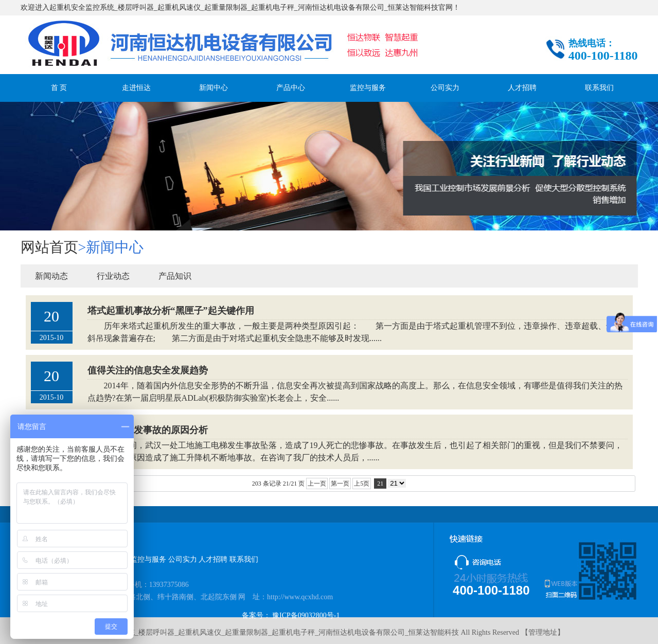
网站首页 (49, 247)
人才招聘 (522, 88)
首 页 (59, 88)
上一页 (317, 484)
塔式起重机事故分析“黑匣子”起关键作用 (171, 311)
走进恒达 (136, 88)
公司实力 (445, 88)
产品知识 (175, 276)
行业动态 (113, 276)
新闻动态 (51, 276)
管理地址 (543, 632)
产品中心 (291, 88)
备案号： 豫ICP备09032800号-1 (291, 615)
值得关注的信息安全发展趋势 (148, 370)
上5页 (362, 484)
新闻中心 (214, 88)
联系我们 (599, 88)
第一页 (340, 484)
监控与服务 (368, 88)
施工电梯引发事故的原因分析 (148, 430)
